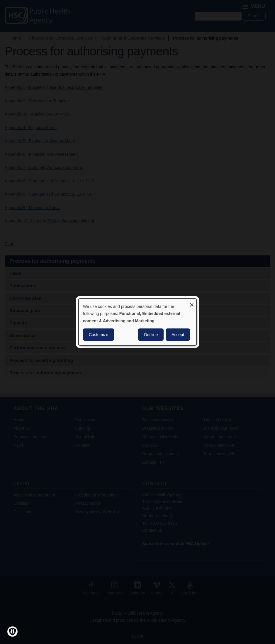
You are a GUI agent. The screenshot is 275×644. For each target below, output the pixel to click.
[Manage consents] (12, 632)
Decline (151, 335)
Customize (99, 335)
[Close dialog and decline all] (192, 303)
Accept (178, 335)
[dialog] (137, 322)
